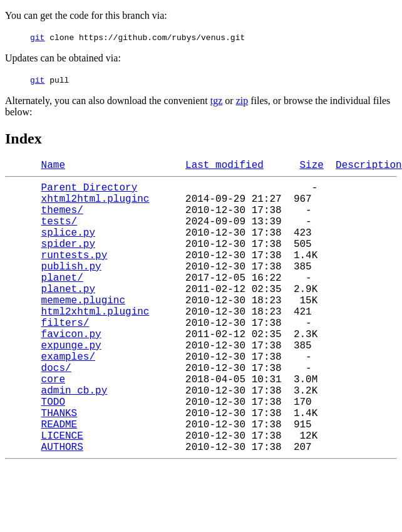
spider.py (68, 261)
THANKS (59, 467)
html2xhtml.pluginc (95, 343)
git (37, 37)
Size (311, 167)
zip (242, 101)
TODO (53, 454)
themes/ (62, 219)
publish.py (71, 288)
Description (369, 167)
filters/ (65, 357)
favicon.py (71, 371)
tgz (217, 101)
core (53, 426)
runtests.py (75, 274)
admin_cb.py (75, 440)
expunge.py (71, 385)
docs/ (56, 412)
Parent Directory (90, 192)
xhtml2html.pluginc (95, 206)
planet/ (62, 302)
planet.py (68, 316)
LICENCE (62, 495)
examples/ (68, 399)
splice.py (68, 247)
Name (53, 167)
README (59, 481)
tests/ (59, 233)
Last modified (224, 167)
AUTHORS (62, 509)
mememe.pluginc (83, 330)
